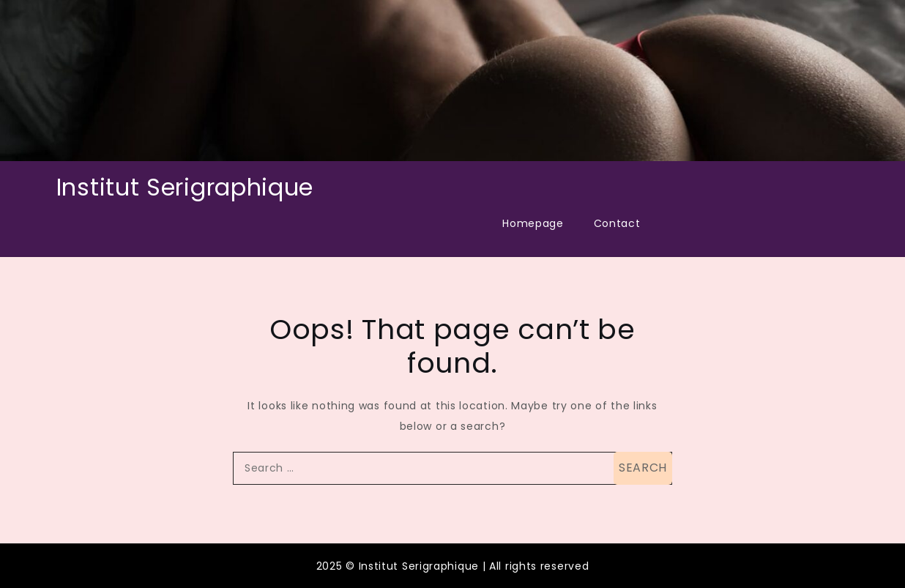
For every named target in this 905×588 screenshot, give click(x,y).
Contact (617, 223)
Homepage (533, 223)
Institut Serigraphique (185, 187)
